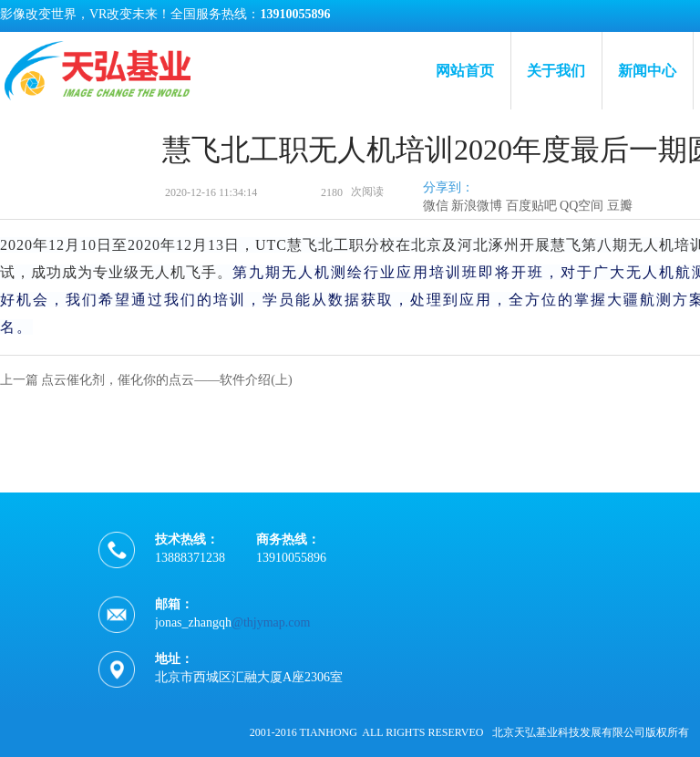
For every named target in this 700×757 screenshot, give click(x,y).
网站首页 (465, 71)
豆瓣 (620, 206)
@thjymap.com (271, 629)
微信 (436, 206)
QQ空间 (582, 206)
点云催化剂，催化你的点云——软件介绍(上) (166, 380)
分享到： (448, 187)
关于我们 (556, 71)
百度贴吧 (531, 206)
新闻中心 (647, 71)
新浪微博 (477, 206)
